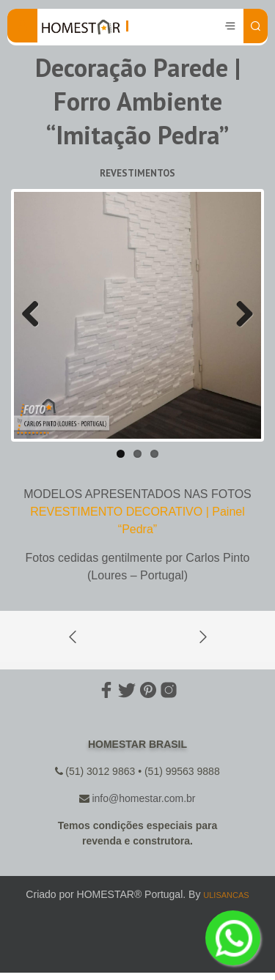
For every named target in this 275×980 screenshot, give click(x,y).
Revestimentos (137, 173)
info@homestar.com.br (143, 798)
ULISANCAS (226, 895)
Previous (36, 315)
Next (239, 315)
